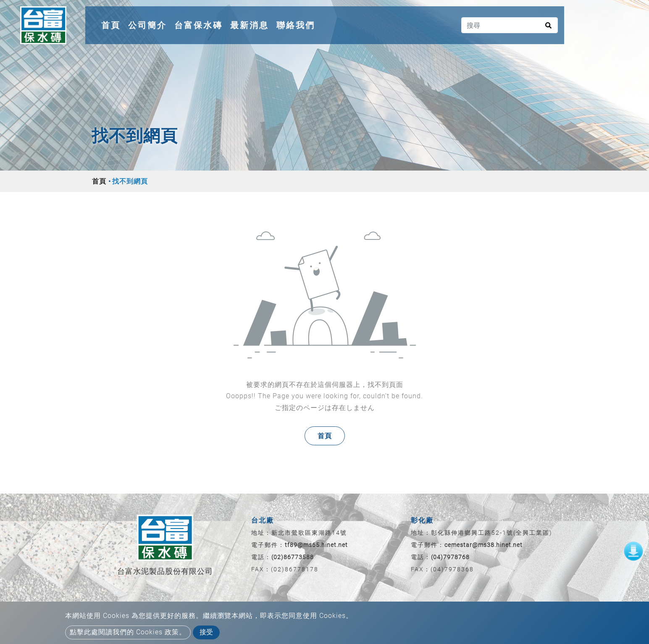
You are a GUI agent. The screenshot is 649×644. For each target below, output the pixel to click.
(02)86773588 (293, 557)
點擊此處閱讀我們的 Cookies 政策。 (128, 632)
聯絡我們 (296, 25)
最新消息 (250, 25)
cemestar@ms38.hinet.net (483, 545)
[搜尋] (510, 25)
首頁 (113, 24)
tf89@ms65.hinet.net (316, 545)
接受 (206, 632)
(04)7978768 (450, 557)
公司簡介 (147, 25)
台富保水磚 (198, 25)
